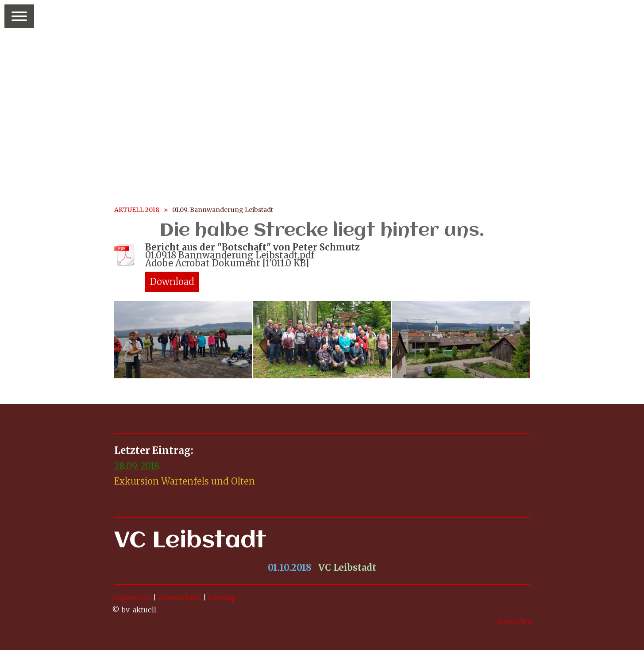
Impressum (132, 597)
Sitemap (222, 597)
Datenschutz (180, 597)
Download (172, 282)
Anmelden (514, 622)
